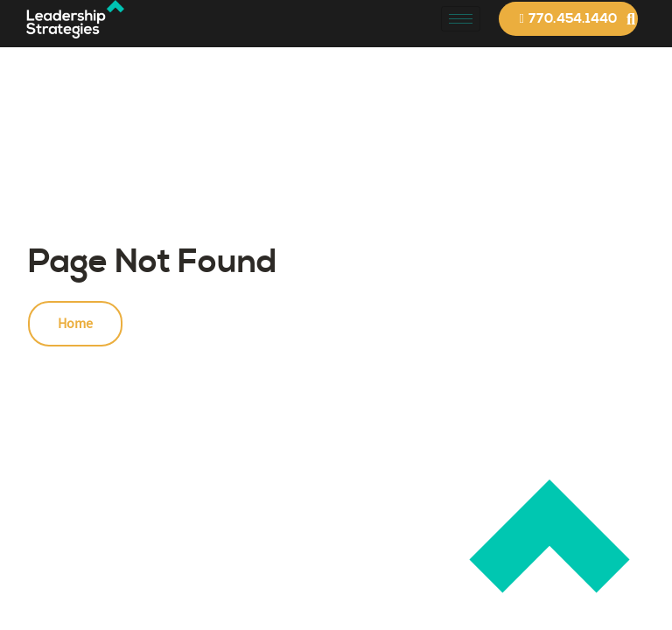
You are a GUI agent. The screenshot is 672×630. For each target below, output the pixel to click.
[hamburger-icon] (461, 19)
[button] (630, 19)
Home (75, 324)
